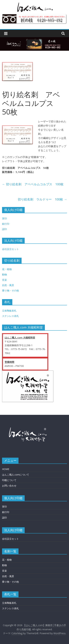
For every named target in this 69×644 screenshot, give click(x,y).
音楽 (4, 280)
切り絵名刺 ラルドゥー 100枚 (42, 199)
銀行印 (6, 224)
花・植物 (7, 269)
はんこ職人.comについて (16, 475)
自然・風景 (8, 285)
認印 (4, 229)
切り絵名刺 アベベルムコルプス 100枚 (33, 184)
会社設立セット (10, 249)
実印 (4, 218)
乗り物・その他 (10, 290)
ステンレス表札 (10, 316)
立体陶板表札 (9, 311)
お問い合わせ (9, 486)
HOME (6, 469)
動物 (4, 274)
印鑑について (9, 480)
